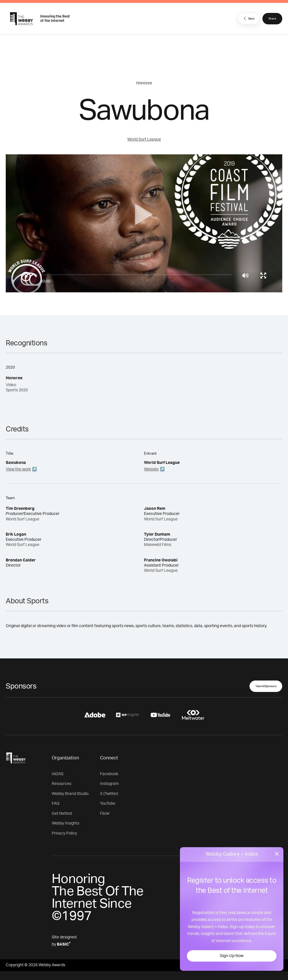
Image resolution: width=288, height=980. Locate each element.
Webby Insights (66, 823)
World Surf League (144, 139)
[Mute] (245, 275)
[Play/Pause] (26, 277)
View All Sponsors (266, 686)
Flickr (105, 814)
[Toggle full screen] (263, 275)
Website (151, 469)
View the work (18, 469)
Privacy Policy (64, 833)
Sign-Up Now (232, 956)
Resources (62, 784)
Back (248, 18)
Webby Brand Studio (70, 794)
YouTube (108, 804)
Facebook (109, 774)
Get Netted (62, 814)
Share (272, 19)
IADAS (58, 774)
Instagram (109, 784)
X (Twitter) (109, 794)
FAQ (56, 804)
